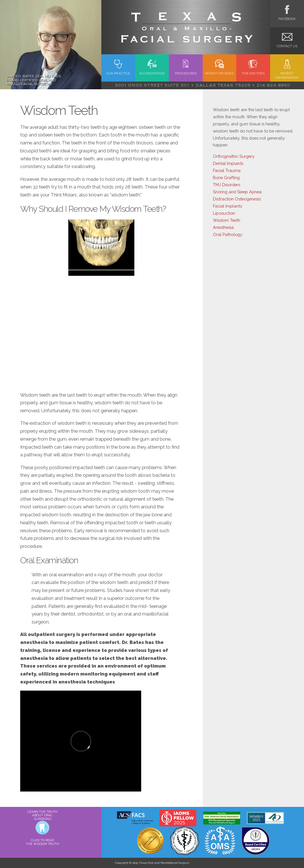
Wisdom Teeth (227, 220)
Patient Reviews (219, 71)
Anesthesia (223, 227)
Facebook (287, 17)
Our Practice (118, 71)
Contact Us (287, 44)
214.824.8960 (274, 85)
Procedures (186, 71)
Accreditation (152, 71)
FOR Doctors (253, 71)
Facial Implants (227, 206)
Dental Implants (228, 163)
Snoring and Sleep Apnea (237, 192)
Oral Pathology (228, 234)
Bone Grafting (226, 178)
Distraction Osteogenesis (237, 199)
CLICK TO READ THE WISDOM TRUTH (42, 842)
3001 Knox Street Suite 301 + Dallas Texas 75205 (183, 85)
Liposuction (224, 213)
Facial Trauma (227, 170)
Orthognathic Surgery (234, 156)
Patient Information (287, 73)
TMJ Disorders (227, 185)
